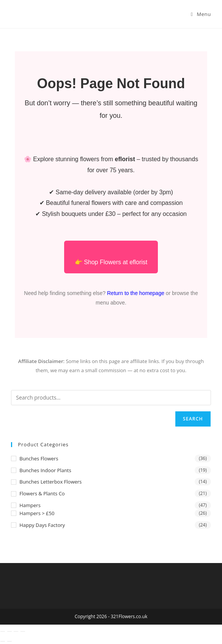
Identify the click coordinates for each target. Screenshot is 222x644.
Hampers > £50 (37, 513)
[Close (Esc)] (23, 631)
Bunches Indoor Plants (45, 470)
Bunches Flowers (39, 458)
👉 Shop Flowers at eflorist (111, 262)
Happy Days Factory (42, 525)
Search (193, 419)
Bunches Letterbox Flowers (50, 482)
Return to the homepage (136, 293)
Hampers (30, 505)
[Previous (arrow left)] (3, 641)
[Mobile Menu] (201, 14)
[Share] (16, 631)
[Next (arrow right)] (9, 641)
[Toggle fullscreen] (9, 631)
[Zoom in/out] (3, 631)
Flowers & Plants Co (42, 493)
